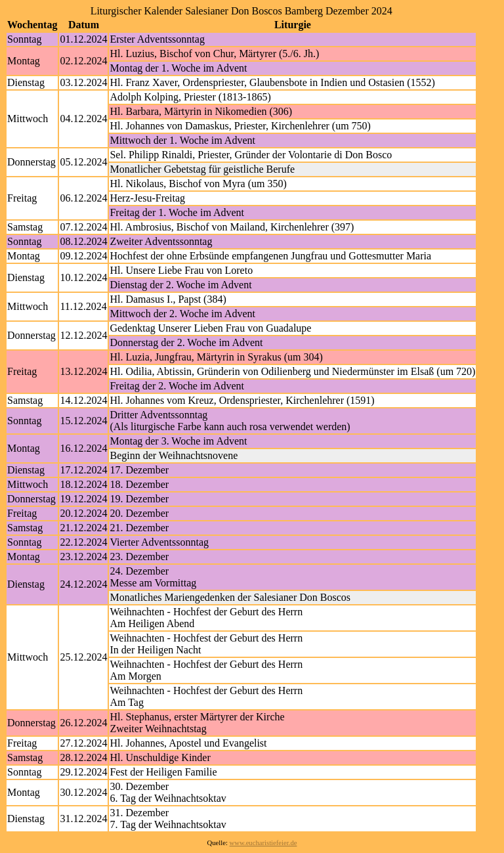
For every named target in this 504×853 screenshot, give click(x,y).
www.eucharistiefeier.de (263, 843)
